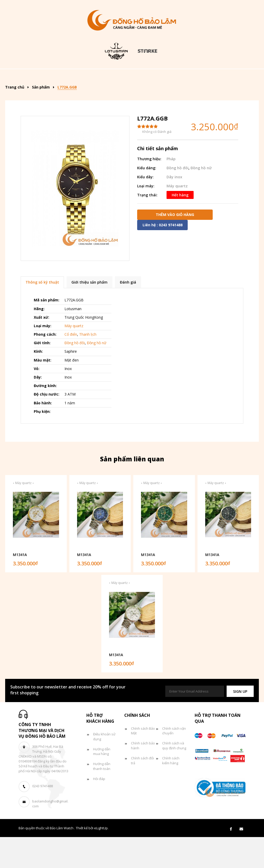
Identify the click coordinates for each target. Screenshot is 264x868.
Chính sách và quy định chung (174, 777)
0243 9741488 (43, 817)
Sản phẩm (88, 77)
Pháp (171, 190)
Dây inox (174, 208)
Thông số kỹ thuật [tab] (42, 313)
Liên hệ (184, 92)
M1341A (20, 586)
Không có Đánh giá (157, 163)
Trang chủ (52, 77)
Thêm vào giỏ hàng (175, 246)
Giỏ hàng (152, 92)
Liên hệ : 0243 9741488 (163, 256)
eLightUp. (101, 859)
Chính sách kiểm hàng (171, 792)
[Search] (241, 75)
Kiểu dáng (126, 77)
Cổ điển (71, 365)
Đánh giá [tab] (128, 313)
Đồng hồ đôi (85, 92)
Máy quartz (177, 217)
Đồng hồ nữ (209, 77)
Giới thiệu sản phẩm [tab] (89, 313)
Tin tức (120, 92)
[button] (240, 722)
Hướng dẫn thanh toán (102, 797)
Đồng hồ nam (168, 77)
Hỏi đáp (99, 810)
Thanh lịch (88, 365)
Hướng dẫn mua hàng (102, 782)
